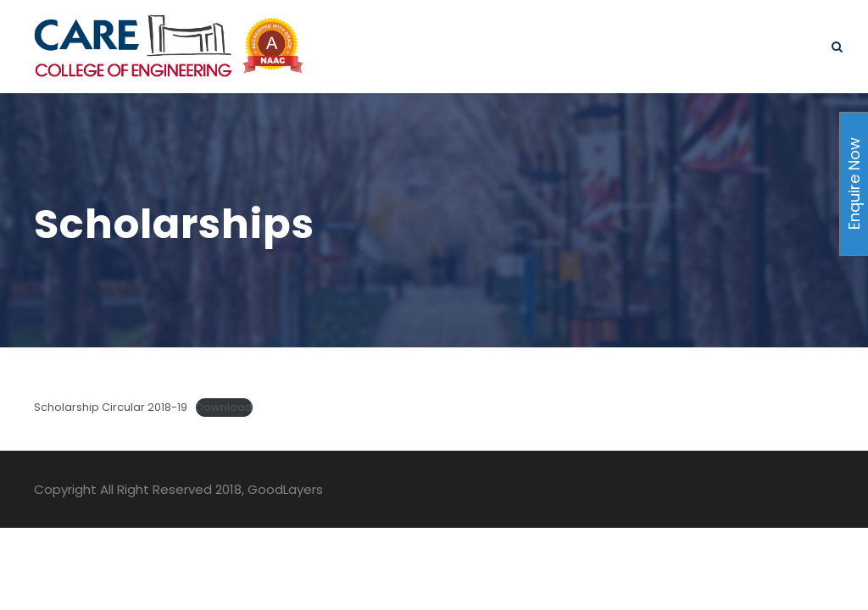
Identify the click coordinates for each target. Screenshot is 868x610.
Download (224, 407)
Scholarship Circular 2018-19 (111, 407)
